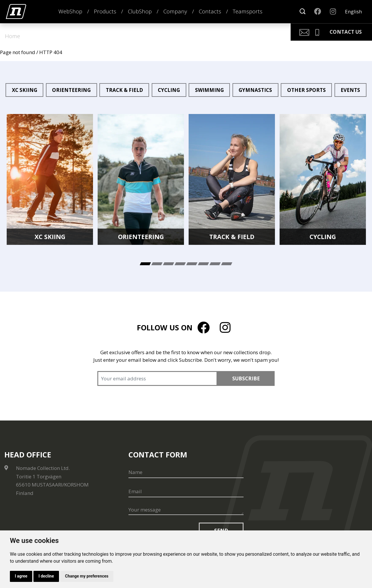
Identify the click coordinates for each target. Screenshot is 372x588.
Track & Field (124, 90)
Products (105, 11)
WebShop (70, 11)
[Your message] (186, 510)
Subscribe (246, 378)
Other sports (306, 90)
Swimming (209, 90)
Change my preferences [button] (87, 576)
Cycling (169, 90)
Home (12, 36)
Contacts (210, 11)
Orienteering (71, 90)
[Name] (186, 472)
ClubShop (140, 11)
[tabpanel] (50, 179)
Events (350, 90)
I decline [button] (46, 576)
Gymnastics (255, 90)
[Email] (186, 491)
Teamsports (248, 11)
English (353, 11)
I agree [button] (21, 576)
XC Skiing (25, 90)
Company (175, 11)
